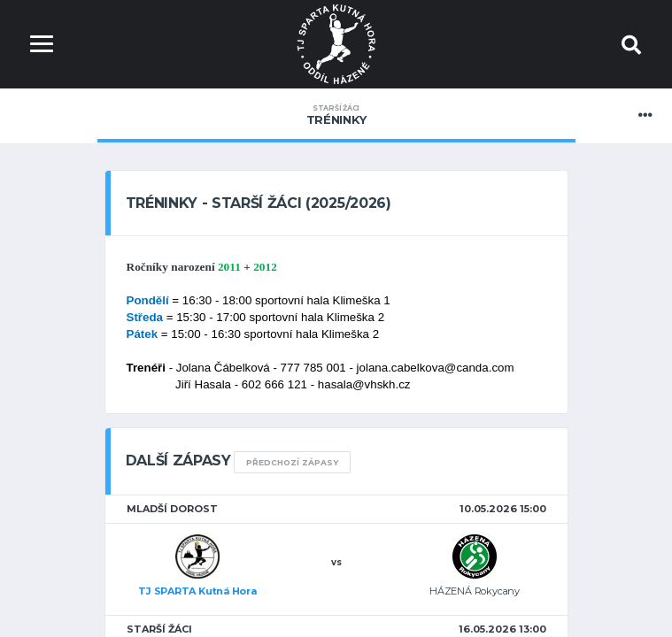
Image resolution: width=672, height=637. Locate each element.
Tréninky (336, 115)
